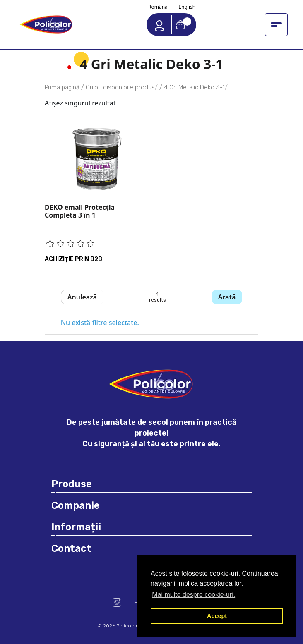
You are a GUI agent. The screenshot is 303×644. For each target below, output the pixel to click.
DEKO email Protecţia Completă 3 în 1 (80, 211)
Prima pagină (62, 87)
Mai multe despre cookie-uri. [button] (194, 595)
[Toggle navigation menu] (276, 25)
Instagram (117, 602)
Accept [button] (217, 616)
